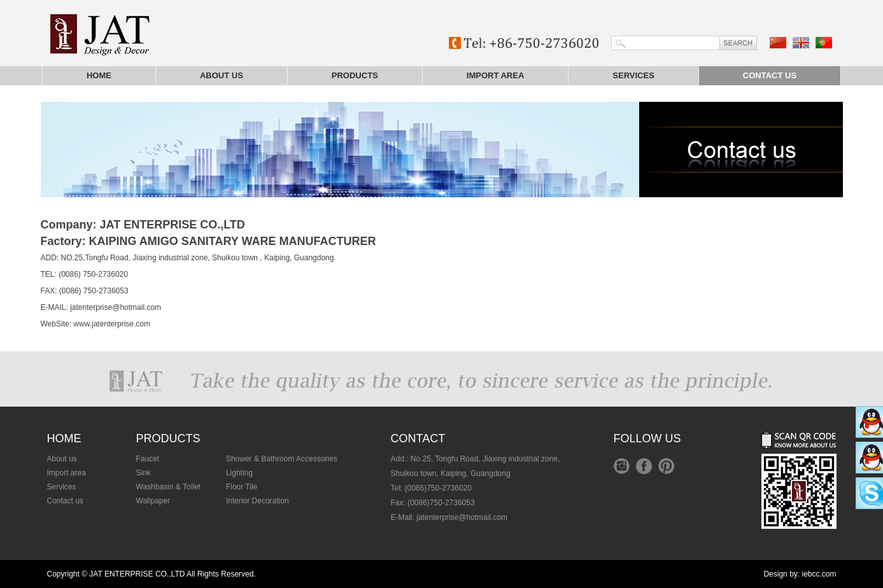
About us (222, 75)
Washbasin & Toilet (168, 487)
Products (355, 75)
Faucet (148, 459)
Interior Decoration (258, 501)
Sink (144, 473)
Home (99, 75)
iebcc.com (819, 574)
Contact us (770, 75)
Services (633, 75)
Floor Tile (242, 487)
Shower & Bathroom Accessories (282, 459)
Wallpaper (153, 501)
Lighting (239, 473)
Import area (496, 75)
